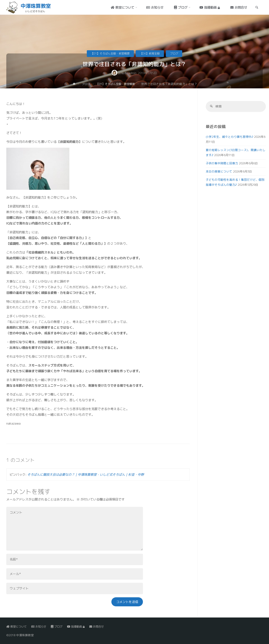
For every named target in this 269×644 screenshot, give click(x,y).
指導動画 (79, 627)
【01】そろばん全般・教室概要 (109, 53)
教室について (17, 627)
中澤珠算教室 (36, 6)
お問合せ (101, 627)
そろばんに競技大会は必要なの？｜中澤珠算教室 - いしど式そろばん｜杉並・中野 (86, 475)
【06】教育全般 (151, 53)
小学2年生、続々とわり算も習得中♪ (229, 137)
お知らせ (40, 627)
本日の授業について (219, 172)
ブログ (176, 53)
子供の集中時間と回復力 (222, 163)
